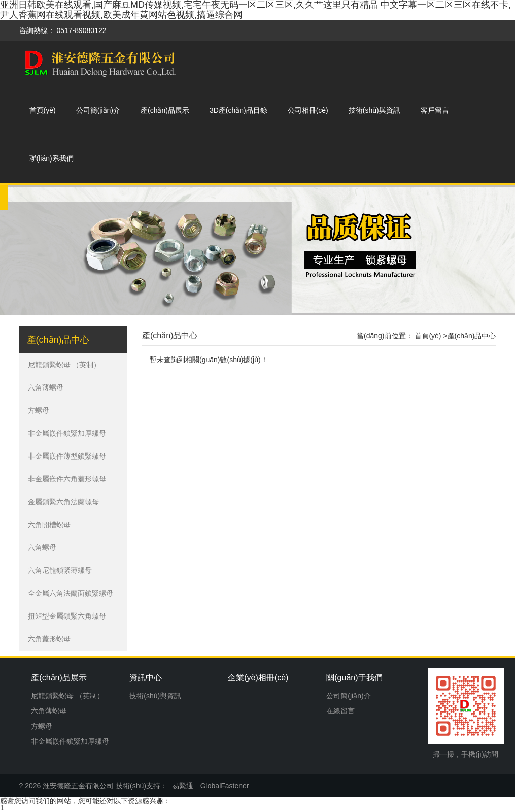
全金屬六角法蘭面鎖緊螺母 (71, 593)
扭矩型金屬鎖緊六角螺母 (67, 616)
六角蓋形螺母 (49, 639)
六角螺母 (42, 547)
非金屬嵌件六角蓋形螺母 (67, 479)
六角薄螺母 (46, 387)
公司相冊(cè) (308, 110)
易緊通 (183, 786)
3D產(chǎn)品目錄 (238, 110)
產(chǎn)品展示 (165, 110)
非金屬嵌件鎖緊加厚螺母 (67, 433)
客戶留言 (435, 110)
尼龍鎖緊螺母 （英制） (64, 365)
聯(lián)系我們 (52, 158)
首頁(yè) (43, 110)
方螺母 (39, 410)
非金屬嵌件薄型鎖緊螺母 (67, 456)
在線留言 (340, 711)
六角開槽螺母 (49, 525)
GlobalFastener (225, 786)
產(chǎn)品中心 (170, 335)
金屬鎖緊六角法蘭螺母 (63, 502)
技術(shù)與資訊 (374, 110)
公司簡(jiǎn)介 (98, 110)
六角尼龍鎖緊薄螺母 (60, 570)
